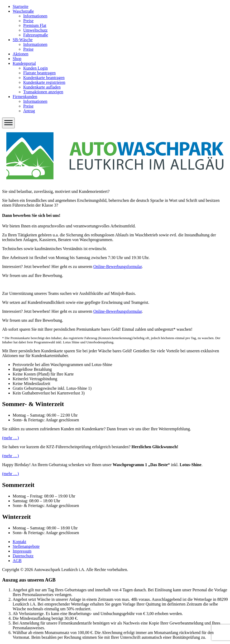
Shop (17, 59)
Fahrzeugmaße (36, 35)
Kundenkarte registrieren (44, 82)
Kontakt (20, 542)
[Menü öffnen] (8, 123)
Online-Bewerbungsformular (118, 267)
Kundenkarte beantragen (44, 78)
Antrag (29, 111)
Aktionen (21, 54)
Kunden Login (35, 68)
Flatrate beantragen (39, 73)
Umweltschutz (35, 30)
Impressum (22, 551)
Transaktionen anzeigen (43, 92)
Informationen (35, 16)
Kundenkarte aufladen (42, 87)
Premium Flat (35, 25)
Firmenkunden (25, 97)
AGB (17, 561)
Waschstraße (23, 11)
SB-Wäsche (23, 40)
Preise (28, 21)
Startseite (21, 6)
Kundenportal (24, 63)
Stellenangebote (26, 546)
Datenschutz (23, 556)
